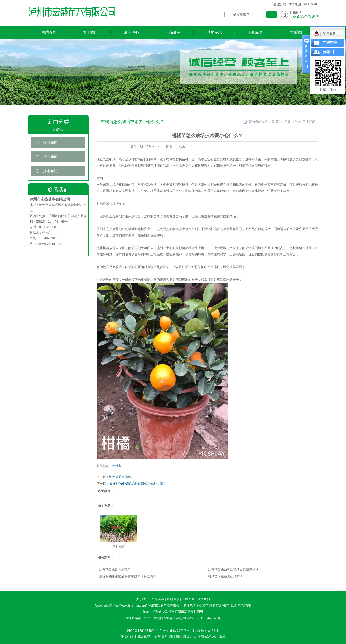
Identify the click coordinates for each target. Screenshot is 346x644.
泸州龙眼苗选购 (120, 477)
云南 (157, 636)
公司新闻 (50, 142)
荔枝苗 (204, 605)
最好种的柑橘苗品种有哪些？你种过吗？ (138, 484)
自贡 (186, 636)
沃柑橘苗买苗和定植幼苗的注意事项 (233, 569)
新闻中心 (132, 32)
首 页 (275, 122)
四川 (172, 636)
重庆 (179, 636)
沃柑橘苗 (119, 547)
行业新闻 (50, 157)
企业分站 (280, 4)
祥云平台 (183, 631)
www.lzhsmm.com (52, 244)
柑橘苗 (117, 466)
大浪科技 (214, 631)
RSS (306, 4)
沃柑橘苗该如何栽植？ (115, 569)
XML (314, 4)
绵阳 (201, 636)
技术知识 (50, 171)
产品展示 (173, 32)
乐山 (194, 636)
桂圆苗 (214, 605)
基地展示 (214, 32)
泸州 (215, 636)
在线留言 (256, 32)
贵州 (165, 636)
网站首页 (49, 32)
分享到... (330, 52)
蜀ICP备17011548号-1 (142, 631)
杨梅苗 (225, 605)
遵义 (222, 636)
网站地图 (295, 4)
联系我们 (297, 32)
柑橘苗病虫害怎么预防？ (225, 576)
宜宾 (208, 636)
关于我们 (90, 32)
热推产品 (127, 636)
